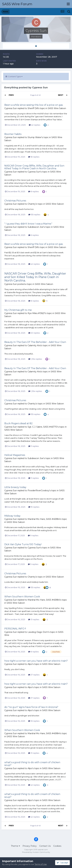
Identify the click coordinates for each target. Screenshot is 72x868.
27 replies (34, 675)
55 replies (34, 721)
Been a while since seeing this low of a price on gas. (34, 105)
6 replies (34, 235)
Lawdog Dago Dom (38, 632)
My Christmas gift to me (18, 310)
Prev (11, 95)
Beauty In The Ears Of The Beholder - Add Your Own (35, 342)
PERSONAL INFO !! (15, 629)
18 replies (34, 157)
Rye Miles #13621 (36, 313)
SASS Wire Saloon (57, 108)
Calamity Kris (34, 345)
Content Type (14, 76)
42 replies (34, 125)
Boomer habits (13, 134)
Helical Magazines (15, 455)
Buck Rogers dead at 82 (18, 423)
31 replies (34, 619)
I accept (62, 863)
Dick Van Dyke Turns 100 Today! (23, 544)
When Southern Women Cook (22, 597)
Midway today (12, 516)
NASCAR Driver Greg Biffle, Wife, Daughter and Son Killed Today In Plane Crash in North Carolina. (34, 167)
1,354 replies (35, 359)
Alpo (30, 664)
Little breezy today (15, 487)
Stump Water (35, 137)
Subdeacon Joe (35, 227)
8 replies (33, 191)
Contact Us (45, 846)
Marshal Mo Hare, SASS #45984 (44, 519)
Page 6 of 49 (36, 95)
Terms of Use (41, 864)
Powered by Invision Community (36, 852)
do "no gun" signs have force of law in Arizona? (31, 707)
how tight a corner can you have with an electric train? (36, 661)
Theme (15, 846)
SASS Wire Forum (17, 4)
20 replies (34, 333)
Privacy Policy (30, 846)
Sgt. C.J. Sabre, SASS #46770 (42, 427)
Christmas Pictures (15, 201)
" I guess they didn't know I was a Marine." (28, 224)
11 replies (34, 446)
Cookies (57, 846)
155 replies (34, 214)
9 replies (33, 535)
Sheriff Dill (33, 108)
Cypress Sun (11, 108)
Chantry (32, 204)
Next (61, 95)
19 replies (34, 507)
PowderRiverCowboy (38, 490)
